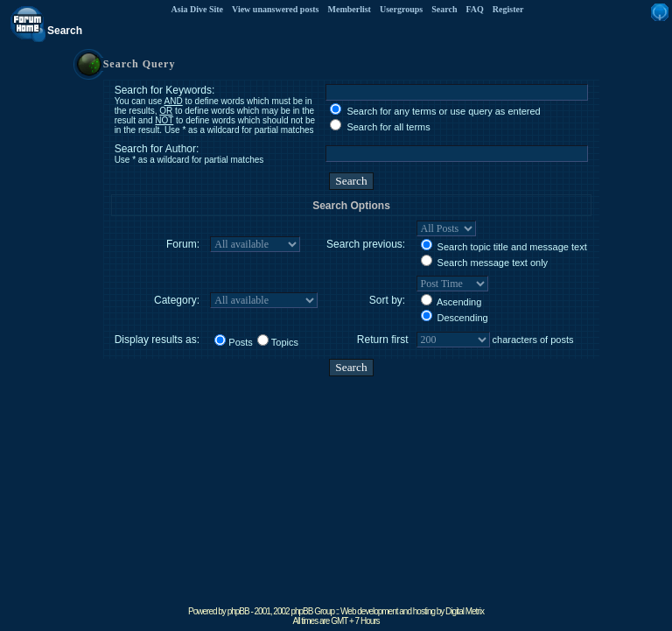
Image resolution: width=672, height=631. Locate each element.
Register (508, 9)
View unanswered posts (275, 9)
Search (444, 9)
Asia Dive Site (197, 9)
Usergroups (401, 9)
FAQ (474, 9)
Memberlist (350, 9)
